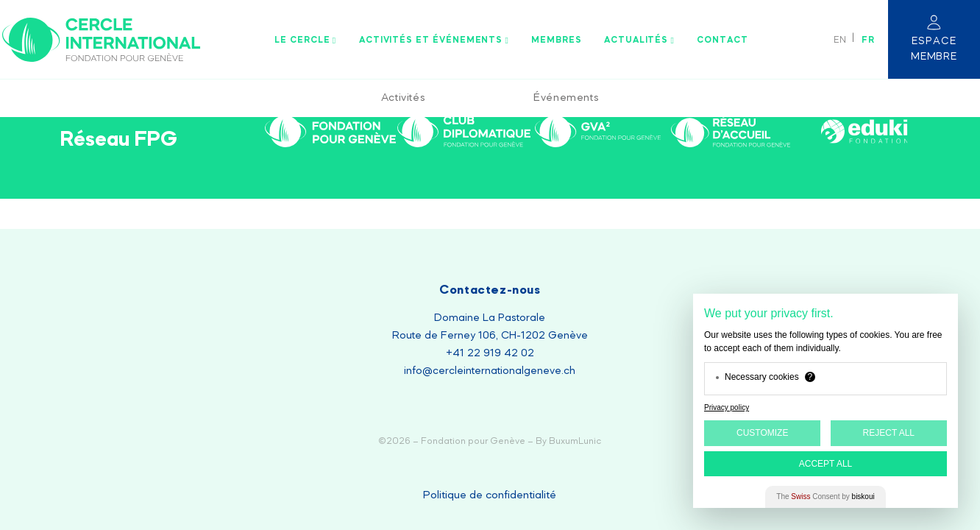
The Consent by (825, 497)
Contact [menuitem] (722, 39)
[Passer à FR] (868, 40)
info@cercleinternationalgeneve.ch (490, 370)
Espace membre (934, 48)
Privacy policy (727, 407)
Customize (762, 433)
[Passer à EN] (840, 40)
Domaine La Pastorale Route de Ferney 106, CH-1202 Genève (490, 326)
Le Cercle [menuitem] (302, 39)
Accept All (825, 464)
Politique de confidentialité (490, 494)
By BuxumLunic (568, 441)
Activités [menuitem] (403, 97)
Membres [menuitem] (557, 39)
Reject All (889, 433)
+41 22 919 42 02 (490, 353)
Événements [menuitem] (566, 97)
